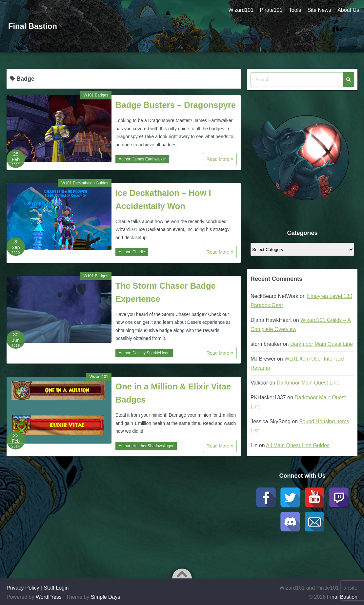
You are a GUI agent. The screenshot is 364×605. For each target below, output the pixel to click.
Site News (319, 10)
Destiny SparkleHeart (151, 353)
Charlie (139, 252)
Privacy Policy (23, 588)
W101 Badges (96, 95)
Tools (295, 10)
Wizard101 (240, 10)
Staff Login (56, 588)
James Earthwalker (149, 159)
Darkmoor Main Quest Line (322, 344)
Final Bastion (33, 26)
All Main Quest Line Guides (298, 445)
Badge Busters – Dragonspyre (176, 105)
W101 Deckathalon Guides (85, 183)
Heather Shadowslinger (153, 446)
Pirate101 (271, 10)
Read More (220, 159)
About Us (348, 10)
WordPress (49, 597)
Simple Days (106, 597)
